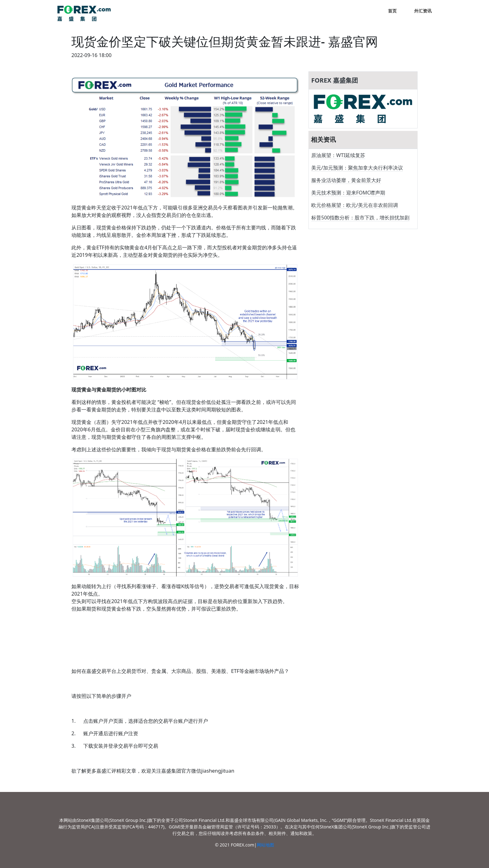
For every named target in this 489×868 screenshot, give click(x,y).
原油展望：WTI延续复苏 (338, 155)
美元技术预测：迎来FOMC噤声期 (348, 193)
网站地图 (265, 845)
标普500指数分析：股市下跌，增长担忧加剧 (360, 218)
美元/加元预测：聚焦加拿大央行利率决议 (357, 168)
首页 (392, 11)
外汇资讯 (423, 11)
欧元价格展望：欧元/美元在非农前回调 (355, 205)
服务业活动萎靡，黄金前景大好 (346, 180)
